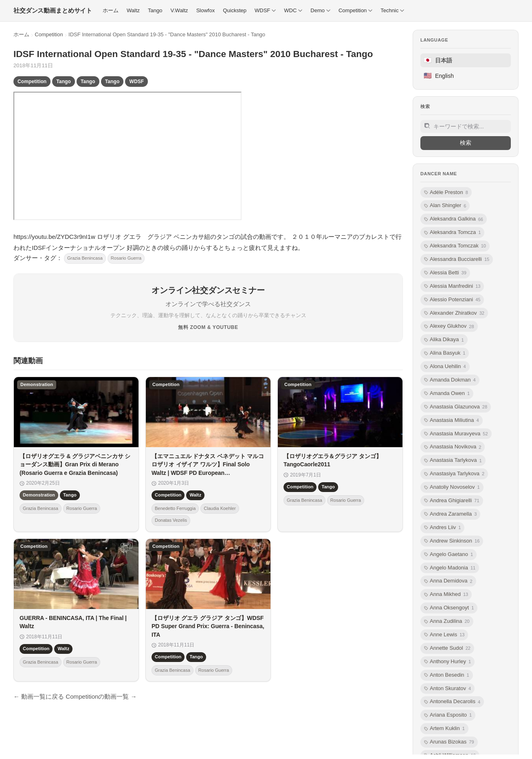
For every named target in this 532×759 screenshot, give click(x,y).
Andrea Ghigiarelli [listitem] (452, 501)
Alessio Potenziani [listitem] (452, 300)
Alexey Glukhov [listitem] (449, 326)
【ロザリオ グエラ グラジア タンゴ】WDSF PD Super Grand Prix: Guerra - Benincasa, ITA (208, 626)
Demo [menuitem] (320, 10)
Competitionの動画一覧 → (101, 696)
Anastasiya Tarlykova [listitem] (454, 474)
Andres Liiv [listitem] (442, 528)
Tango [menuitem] (155, 10)
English (439, 76)
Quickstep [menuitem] (235, 10)
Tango (64, 82)
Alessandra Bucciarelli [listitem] (457, 259)
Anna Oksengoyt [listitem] (449, 608)
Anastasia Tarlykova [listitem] (453, 460)
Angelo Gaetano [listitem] (448, 555)
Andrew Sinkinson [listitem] (452, 541)
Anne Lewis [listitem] (444, 635)
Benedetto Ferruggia (175, 508)
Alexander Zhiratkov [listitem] (454, 313)
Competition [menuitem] (355, 10)
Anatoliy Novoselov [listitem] (452, 487)
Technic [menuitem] (392, 10)
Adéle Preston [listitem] (446, 193)
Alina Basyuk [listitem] (445, 353)
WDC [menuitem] (293, 10)
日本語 (438, 60)
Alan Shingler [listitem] (445, 206)
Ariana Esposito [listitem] (448, 715)
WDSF (136, 82)
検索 (466, 143)
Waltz (195, 495)
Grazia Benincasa (85, 258)
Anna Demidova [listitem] (448, 581)
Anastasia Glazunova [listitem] (456, 407)
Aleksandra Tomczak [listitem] (455, 246)
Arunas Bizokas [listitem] (449, 742)
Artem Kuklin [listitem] (444, 729)
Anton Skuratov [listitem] (447, 689)
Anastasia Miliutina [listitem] (452, 420)
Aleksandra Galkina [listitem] (454, 219)
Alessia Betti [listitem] (445, 273)
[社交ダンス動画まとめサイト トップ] (53, 11)
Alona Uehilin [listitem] (445, 367)
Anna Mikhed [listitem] (446, 595)
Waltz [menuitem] (133, 10)
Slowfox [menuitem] (206, 10)
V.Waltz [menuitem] (179, 10)
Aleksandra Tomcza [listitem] (452, 233)
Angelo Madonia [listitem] (450, 568)
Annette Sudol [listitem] (447, 648)
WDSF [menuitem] (265, 10)
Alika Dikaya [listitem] (444, 340)
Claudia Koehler (220, 508)
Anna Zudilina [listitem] (447, 621)
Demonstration (39, 495)
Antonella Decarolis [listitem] (452, 702)
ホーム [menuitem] (111, 10)
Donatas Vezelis (171, 521)
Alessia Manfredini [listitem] (452, 286)
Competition (49, 34)
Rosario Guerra (126, 258)
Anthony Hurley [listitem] (447, 662)
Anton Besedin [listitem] (447, 675)
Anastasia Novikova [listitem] (453, 447)
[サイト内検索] (466, 126)
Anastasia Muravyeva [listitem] (456, 434)
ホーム (21, 34)
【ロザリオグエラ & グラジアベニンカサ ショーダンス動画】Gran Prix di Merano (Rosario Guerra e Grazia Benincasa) (75, 464)
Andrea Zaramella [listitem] (450, 514)
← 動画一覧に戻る (39, 696)
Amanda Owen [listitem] (447, 394)
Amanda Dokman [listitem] (450, 380)
